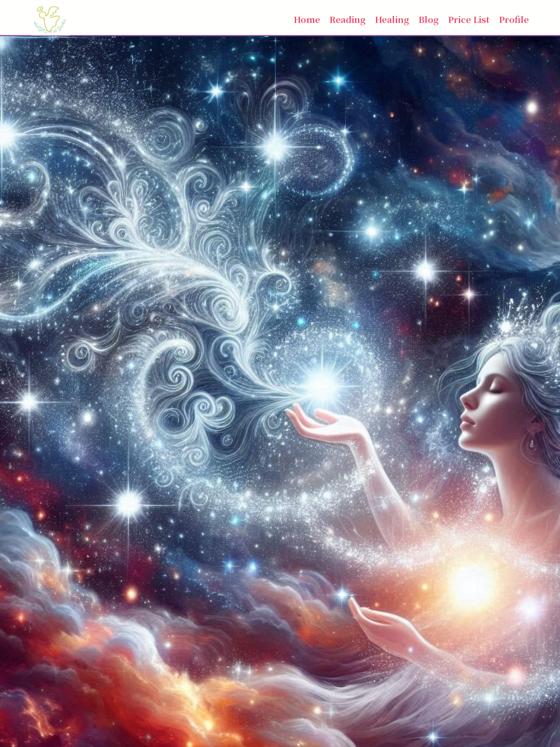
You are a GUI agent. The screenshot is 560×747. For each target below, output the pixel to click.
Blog (429, 19)
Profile (514, 19)
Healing (392, 19)
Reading (347, 19)
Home (307, 19)
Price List (469, 19)
